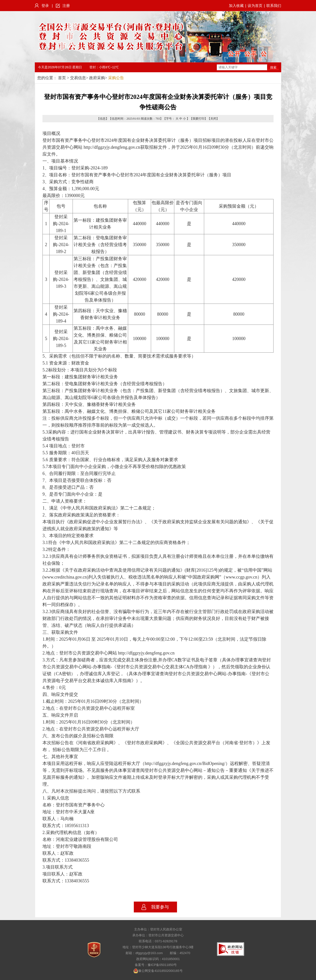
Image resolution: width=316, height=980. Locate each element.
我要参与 (160, 907)
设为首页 (255, 6)
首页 (62, 78)
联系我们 (274, 6)
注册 (66, 6)
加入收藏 (236, 6)
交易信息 (78, 78)
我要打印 (198, 119)
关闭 (213, 119)
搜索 (273, 67)
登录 (45, 6)
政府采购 (97, 78)
